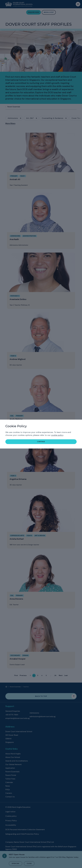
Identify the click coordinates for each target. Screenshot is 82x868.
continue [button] (41, 442)
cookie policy (57, 435)
